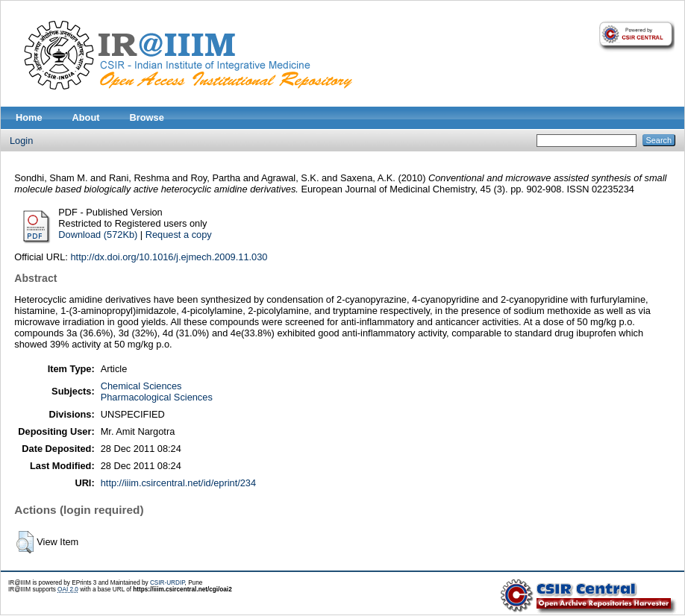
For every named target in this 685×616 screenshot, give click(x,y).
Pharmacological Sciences (157, 397)
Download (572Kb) (98, 235)
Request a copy (179, 235)
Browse (147, 117)
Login (21, 141)
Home (29, 117)
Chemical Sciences (141, 386)
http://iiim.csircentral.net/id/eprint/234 (178, 483)
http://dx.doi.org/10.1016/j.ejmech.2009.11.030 (169, 257)
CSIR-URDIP (168, 583)
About (86, 117)
